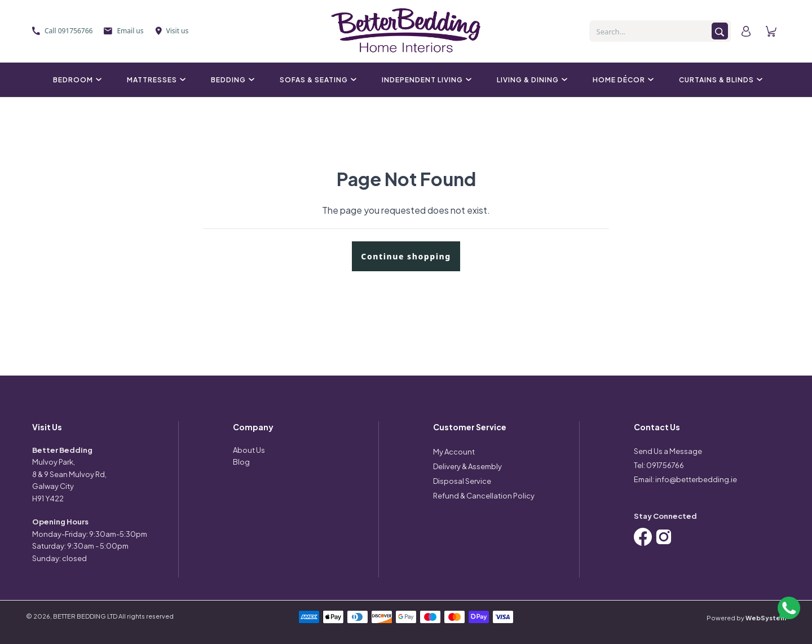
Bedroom (76, 80)
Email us (123, 31)
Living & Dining (531, 80)
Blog (241, 462)
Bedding (231, 80)
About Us (249, 450)
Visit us (172, 31)
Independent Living (425, 80)
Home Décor (622, 80)
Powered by (746, 618)
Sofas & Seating (317, 80)
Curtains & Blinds (719, 80)
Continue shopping (406, 256)
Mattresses (155, 80)
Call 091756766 (62, 31)
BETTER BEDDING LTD (85, 616)
